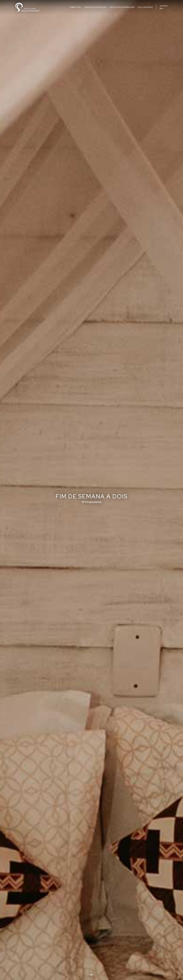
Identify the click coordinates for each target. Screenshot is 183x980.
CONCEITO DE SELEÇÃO (95, 7)
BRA (161, 8)
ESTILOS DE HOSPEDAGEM (122, 7)
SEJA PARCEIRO (145, 7)
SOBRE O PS (75, 7)
